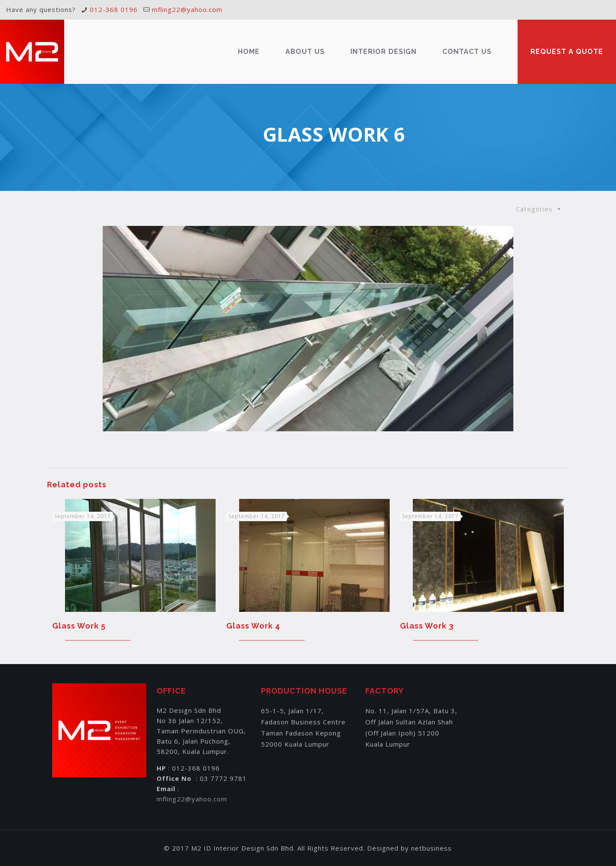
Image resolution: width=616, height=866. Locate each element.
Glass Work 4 (253, 626)
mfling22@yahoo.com (187, 9)
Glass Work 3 (427, 626)
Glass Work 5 (79, 626)
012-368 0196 (114, 9)
